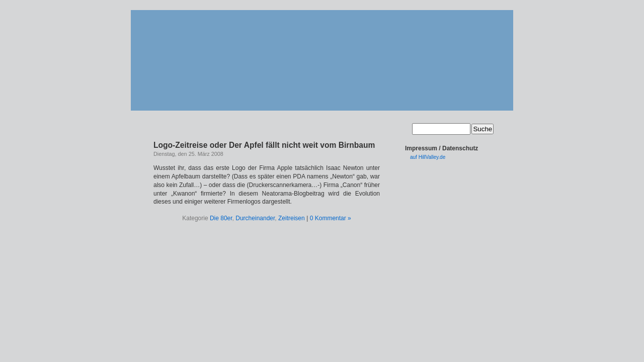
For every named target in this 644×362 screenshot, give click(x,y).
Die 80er (221, 218)
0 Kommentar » (331, 218)
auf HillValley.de (428, 157)
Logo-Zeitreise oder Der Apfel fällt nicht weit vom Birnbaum (264, 145)
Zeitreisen (292, 218)
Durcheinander (255, 218)
